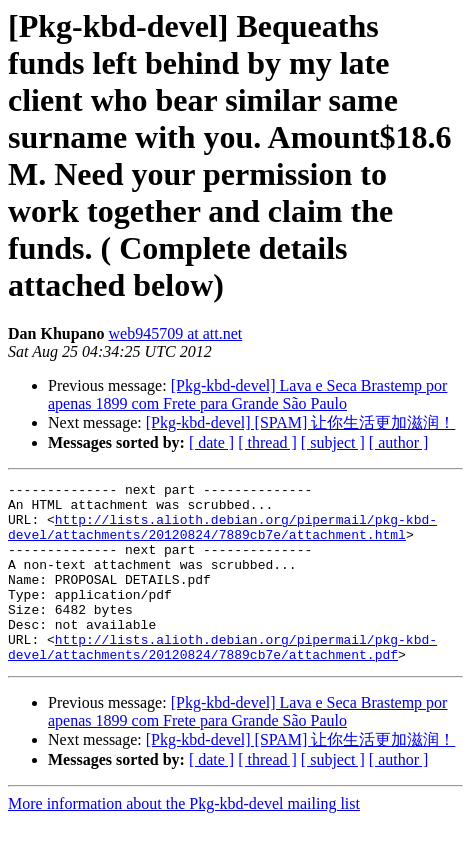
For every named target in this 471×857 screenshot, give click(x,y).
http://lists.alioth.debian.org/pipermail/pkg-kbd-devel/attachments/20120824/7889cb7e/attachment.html (222, 537)
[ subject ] (333, 442)
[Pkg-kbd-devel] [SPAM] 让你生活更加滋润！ (301, 422)
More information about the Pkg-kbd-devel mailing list (184, 839)
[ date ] (211, 442)
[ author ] (399, 442)
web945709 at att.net (176, 333)
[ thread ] (267, 442)
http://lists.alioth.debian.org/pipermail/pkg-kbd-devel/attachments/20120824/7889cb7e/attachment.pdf (222, 681)
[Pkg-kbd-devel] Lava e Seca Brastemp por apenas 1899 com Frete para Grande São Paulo (247, 394)
